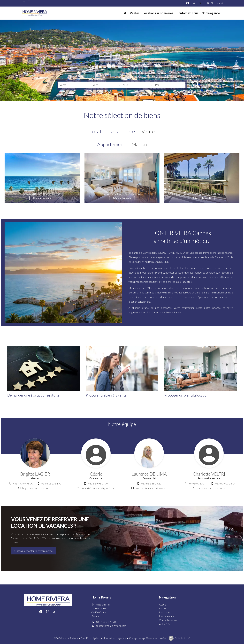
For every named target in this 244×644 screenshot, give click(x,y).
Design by (183, 638)
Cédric (96, 474)
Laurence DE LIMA (149, 474)
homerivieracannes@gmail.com (98, 488)
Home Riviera (102, 597)
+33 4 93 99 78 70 (23, 483)
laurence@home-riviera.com (151, 488)
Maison (139, 144)
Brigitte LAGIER (35, 474)
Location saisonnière (112, 131)
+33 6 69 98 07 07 (98, 483)
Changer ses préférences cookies (148, 638)
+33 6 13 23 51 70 (51, 483)
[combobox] (74, 85)
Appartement (111, 144)
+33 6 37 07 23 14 (225, 483)
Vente (148, 131)
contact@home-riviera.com (211, 488)
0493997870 (197, 483)
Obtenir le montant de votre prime (34, 551)
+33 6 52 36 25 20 (151, 483)
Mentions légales (90, 638)
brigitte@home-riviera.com (37, 488)
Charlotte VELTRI (209, 474)
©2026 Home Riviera (66, 638)
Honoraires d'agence (114, 638)
